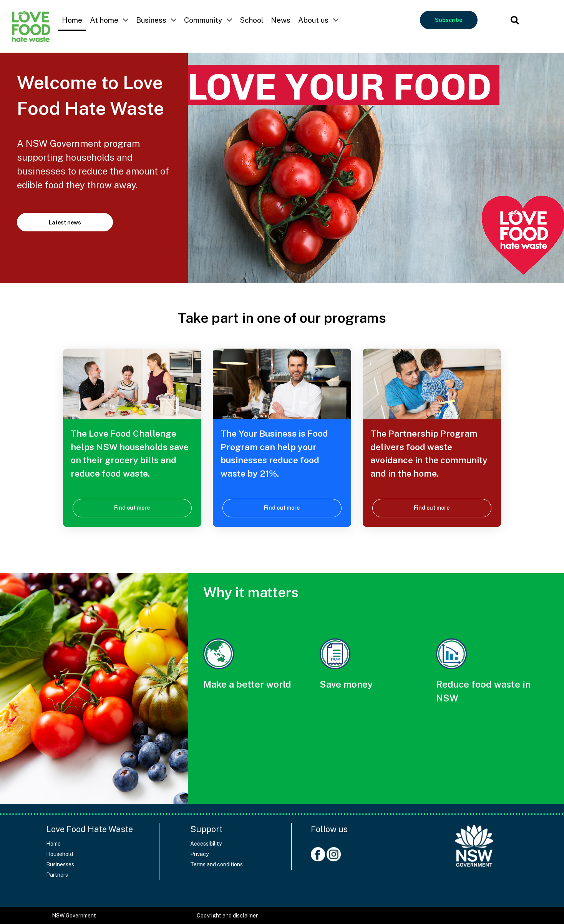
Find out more (132, 508)
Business (151, 20)
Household (60, 854)
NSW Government (74, 916)
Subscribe (449, 20)
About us (313, 20)
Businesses (60, 864)
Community (203, 20)
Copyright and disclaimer (227, 916)
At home (104, 20)
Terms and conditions (216, 864)
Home (72, 20)
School (251, 20)
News (281, 20)
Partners (57, 875)
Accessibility (206, 844)
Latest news (65, 223)
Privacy (199, 854)
